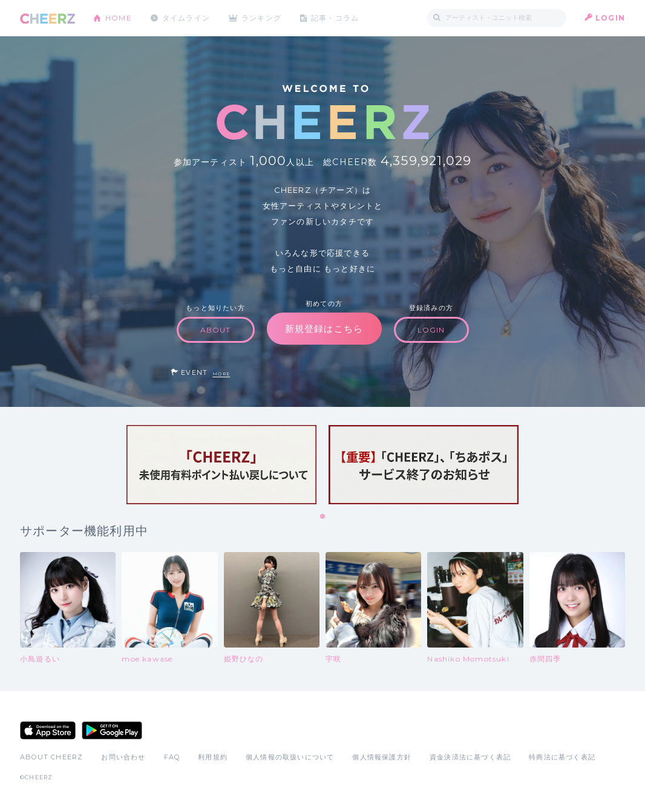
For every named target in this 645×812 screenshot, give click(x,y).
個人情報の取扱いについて (290, 757)
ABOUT (216, 330)
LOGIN (610, 18)
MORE (221, 374)
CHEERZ (47, 18)
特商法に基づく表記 (562, 757)
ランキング (263, 18)
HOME (119, 18)
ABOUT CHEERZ (51, 757)
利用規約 (213, 757)
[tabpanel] (221, 465)
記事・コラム (336, 18)
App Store (48, 730)
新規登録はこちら (324, 329)
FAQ (172, 757)
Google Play (112, 730)
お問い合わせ (123, 757)
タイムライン (186, 18)
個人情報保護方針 (382, 757)
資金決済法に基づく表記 (470, 757)
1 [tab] (323, 517)
